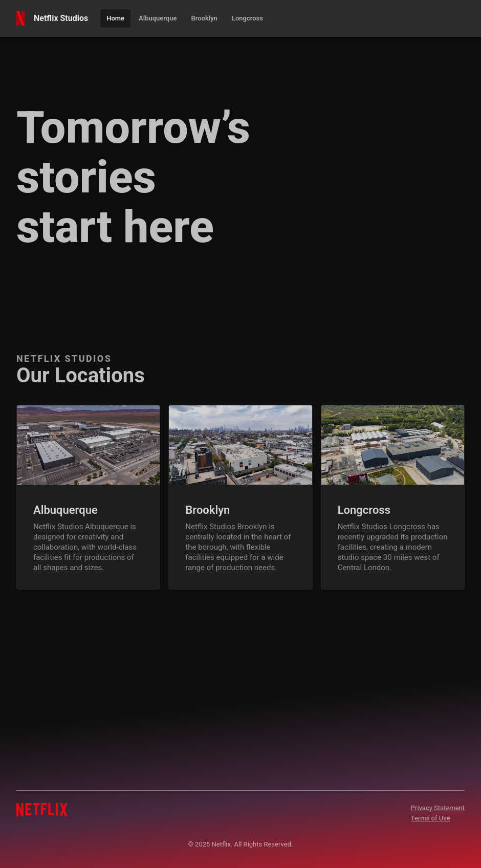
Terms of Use (431, 818)
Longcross (364, 510)
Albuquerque (65, 510)
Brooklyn (207, 510)
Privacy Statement (438, 808)
